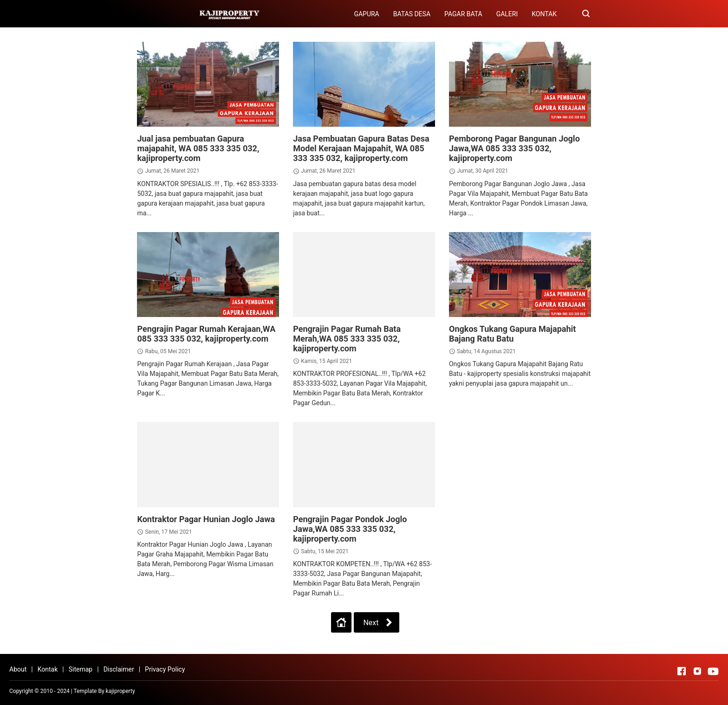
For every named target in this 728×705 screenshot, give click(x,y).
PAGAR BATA (463, 14)
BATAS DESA (412, 14)
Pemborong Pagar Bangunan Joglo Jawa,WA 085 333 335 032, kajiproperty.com (514, 148)
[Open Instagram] (697, 671)
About (18, 669)
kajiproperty (120, 691)
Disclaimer (119, 669)
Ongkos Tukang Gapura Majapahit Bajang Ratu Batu (512, 334)
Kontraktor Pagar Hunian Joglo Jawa (206, 519)
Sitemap (81, 669)
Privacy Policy (165, 669)
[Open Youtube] (713, 671)
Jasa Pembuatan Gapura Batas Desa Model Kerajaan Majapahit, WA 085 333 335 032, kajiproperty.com (361, 148)
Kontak (48, 669)
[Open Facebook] (682, 671)
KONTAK (544, 14)
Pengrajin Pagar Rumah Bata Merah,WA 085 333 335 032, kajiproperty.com (347, 339)
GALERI (507, 14)
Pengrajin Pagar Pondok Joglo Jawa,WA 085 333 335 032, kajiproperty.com (350, 529)
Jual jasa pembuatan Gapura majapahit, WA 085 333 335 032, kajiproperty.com (198, 148)
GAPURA (366, 14)
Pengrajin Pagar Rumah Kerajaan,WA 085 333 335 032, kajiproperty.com (206, 334)
